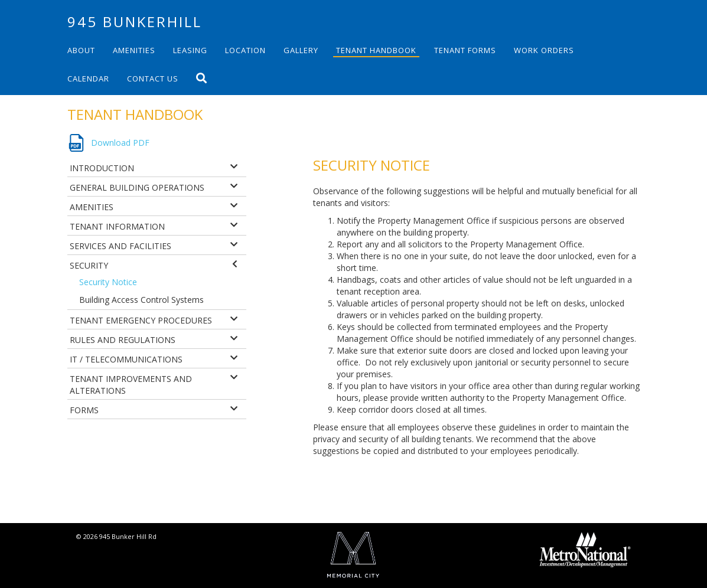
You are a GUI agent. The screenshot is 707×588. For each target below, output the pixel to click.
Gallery (301, 50)
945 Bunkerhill (135, 22)
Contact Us (153, 79)
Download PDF (120, 143)
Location (245, 50)
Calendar (88, 79)
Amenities (134, 50)
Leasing (190, 50)
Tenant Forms (465, 50)
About (81, 50)
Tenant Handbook (376, 50)
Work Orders (544, 50)
